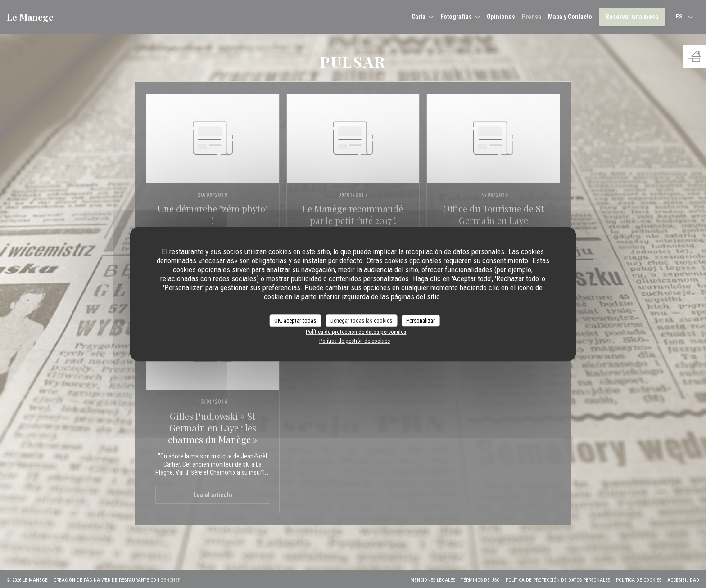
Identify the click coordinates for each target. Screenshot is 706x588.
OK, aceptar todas (295, 321)
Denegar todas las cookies (361, 321)
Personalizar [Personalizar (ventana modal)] (421, 321)
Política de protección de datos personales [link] (356, 332)
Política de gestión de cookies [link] (355, 341)
